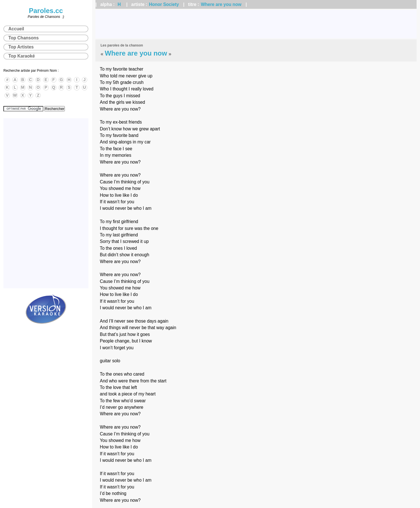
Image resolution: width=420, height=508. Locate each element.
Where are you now (221, 4)
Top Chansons (24, 38)
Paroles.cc (46, 11)
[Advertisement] (256, 24)
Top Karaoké (22, 56)
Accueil (16, 29)
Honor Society (164, 4)
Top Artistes (21, 47)
